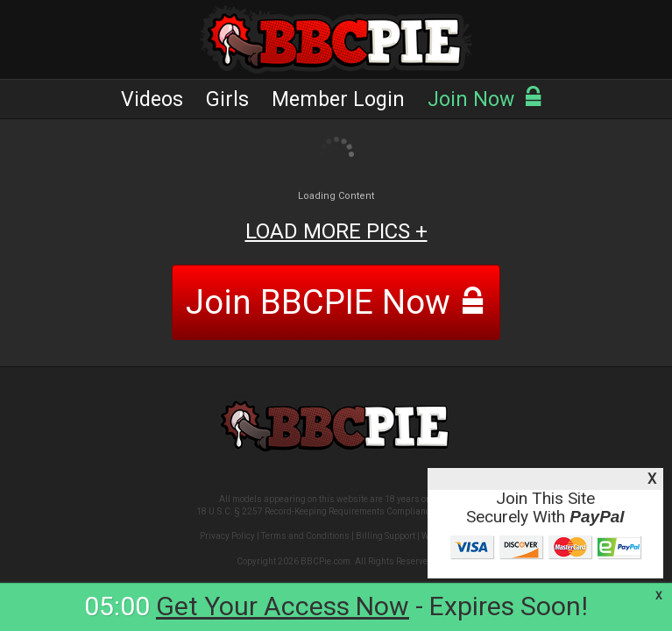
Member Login (338, 99)
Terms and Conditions (305, 536)
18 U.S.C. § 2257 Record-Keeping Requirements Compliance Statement (336, 511)
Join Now (485, 99)
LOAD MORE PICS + (336, 231)
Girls (227, 99)
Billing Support (386, 536)
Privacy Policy (227, 536)
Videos (152, 99)
